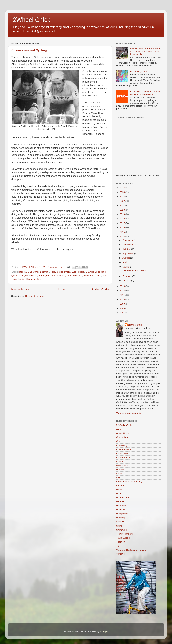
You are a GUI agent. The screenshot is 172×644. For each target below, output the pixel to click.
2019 (123, 214)
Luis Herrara (78, 272)
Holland (120, 469)
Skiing (119, 526)
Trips (119, 546)
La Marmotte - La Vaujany (129, 482)
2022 (123, 201)
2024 (123, 192)
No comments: (56, 267)
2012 (123, 290)
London (120, 486)
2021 (123, 205)
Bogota (23, 272)
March (126, 267)
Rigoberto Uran (30, 276)
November (128, 245)
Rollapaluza (122, 514)
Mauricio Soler (93, 272)
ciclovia (54, 272)
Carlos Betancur (41, 272)
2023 (123, 197)
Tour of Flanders (124, 534)
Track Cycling (123, 538)
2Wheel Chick (32, 20)
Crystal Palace (124, 449)
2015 (123, 232)
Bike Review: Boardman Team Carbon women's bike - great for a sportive (145, 51)
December (128, 240)
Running (120, 518)
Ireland (120, 474)
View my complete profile (129, 413)
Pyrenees (121, 506)
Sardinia (120, 522)
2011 (123, 295)
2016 (123, 227)
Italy (118, 478)
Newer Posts (20, 289)
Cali (30, 272)
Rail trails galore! (138, 72)
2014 (123, 236)
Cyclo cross (122, 453)
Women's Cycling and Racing (131, 550)
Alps (118, 429)
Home (61, 289)
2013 (123, 286)
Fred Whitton (123, 465)
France (120, 461)
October (127, 249)
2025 (123, 188)
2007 (123, 313)
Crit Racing (122, 445)
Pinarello (121, 502)
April (125, 262)
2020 (123, 210)
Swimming (121, 530)
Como (119, 441)
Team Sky (61, 276)
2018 (123, 219)
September (128, 254)
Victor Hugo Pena (92, 276)
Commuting (122, 437)
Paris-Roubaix (123, 498)
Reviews (121, 510)
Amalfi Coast (123, 433)
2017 (123, 223)
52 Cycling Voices (125, 425)
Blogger (104, 631)
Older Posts (100, 289)
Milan (119, 489)
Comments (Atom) (34, 296)
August (126, 258)
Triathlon (121, 542)
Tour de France (75, 276)
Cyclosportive (123, 457)
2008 (123, 308)
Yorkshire (121, 554)
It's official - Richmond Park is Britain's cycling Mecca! (145, 93)
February (127, 276)
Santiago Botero (47, 276)
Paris (119, 494)
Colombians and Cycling (29, 50)
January (127, 281)
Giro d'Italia (65, 272)
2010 (123, 299)
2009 (123, 304)
